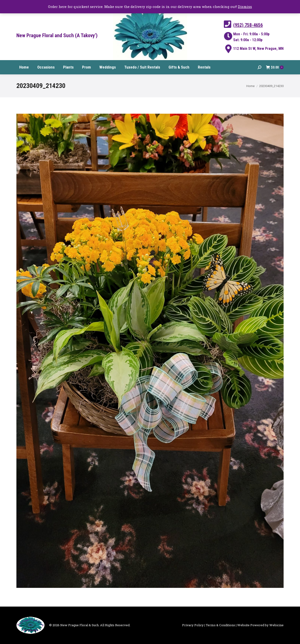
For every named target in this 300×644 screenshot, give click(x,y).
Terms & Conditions (220, 625)
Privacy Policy (193, 625)
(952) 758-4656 (248, 25)
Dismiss (245, 7)
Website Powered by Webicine (260, 625)
